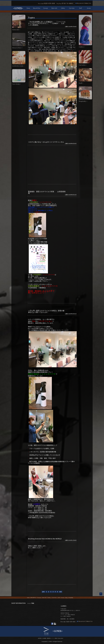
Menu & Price (37, 8)
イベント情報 (54, 638)
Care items (54, 598)
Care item (72, 8)
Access (89, 8)
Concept (45, 8)
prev (43, 592)
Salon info (54, 8)
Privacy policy (60, 638)
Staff (81, 8)
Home (28, 8)
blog (66, 598)
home (28, 598)
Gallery (63, 8)
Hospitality (71, 598)
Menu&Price (33, 598)
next (60, 592)
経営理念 (40, 638)
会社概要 (44, 638)
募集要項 (49, 638)
